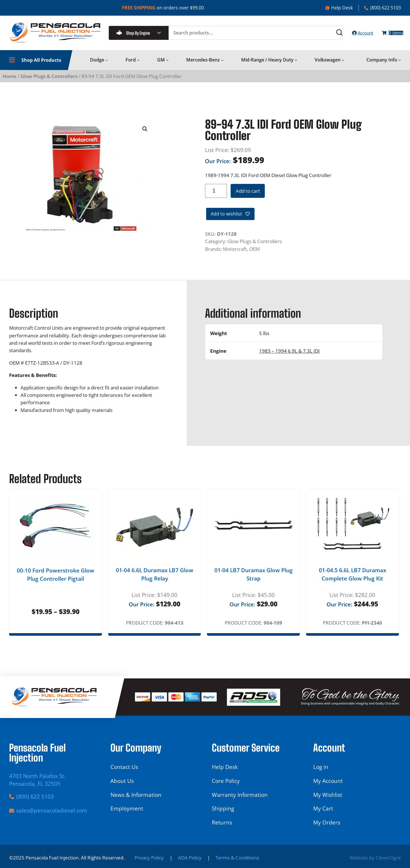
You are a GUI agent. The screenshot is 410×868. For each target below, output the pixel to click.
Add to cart (248, 195)
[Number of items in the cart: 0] (389, 35)
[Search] (322, 35)
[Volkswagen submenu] (343, 65)
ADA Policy (190, 857)
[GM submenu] (167, 65)
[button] (145, 134)
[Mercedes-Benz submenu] (222, 65)
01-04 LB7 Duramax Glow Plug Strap (254, 580)
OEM (254, 255)
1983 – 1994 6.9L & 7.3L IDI (289, 357)
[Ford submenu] (138, 65)
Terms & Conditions (237, 857)
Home (10, 81)
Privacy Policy (149, 857)
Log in (321, 767)
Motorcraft (235, 255)
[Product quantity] (216, 196)
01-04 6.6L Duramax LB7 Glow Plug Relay (155, 580)
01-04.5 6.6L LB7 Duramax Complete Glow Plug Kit (352, 580)
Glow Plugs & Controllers (49, 81)
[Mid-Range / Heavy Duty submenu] (296, 65)
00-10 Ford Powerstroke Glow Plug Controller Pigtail (56, 581)
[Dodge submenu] (107, 65)
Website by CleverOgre (375, 857)
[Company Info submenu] (400, 65)
